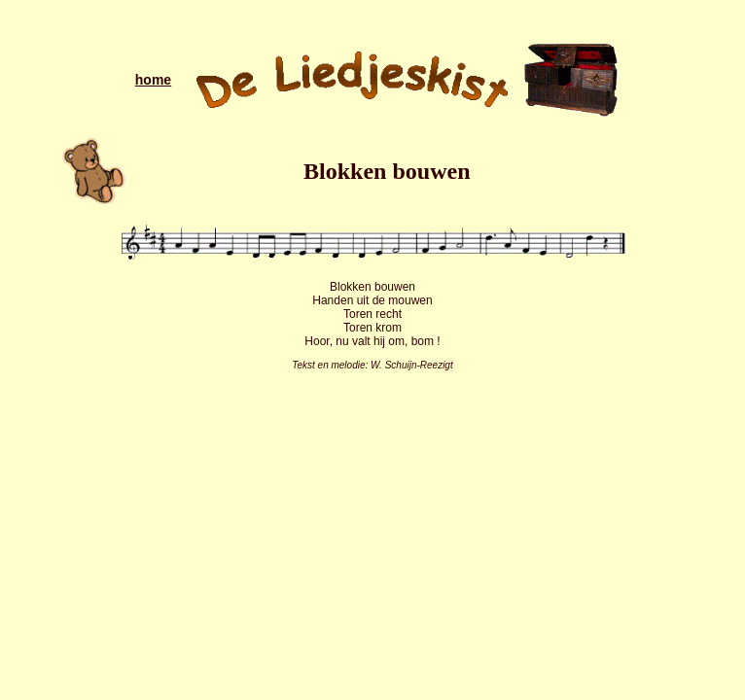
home (153, 80)
